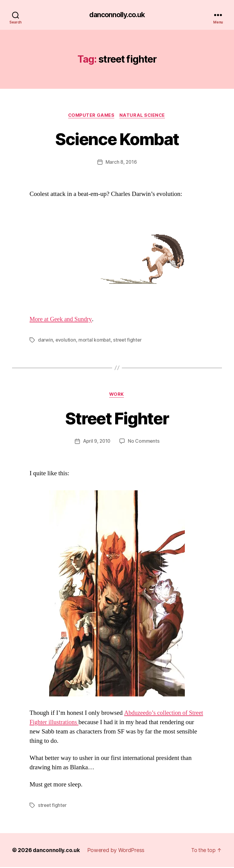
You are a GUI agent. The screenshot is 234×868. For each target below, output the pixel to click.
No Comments (144, 442)
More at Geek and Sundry (62, 320)
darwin (45, 341)
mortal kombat (95, 341)
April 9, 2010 (96, 442)
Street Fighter (117, 418)
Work (117, 395)
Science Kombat (117, 139)
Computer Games (91, 116)
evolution (66, 341)
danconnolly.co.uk (117, 15)
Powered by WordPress (117, 851)
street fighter (129, 341)
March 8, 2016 (121, 163)
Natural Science (144, 116)
